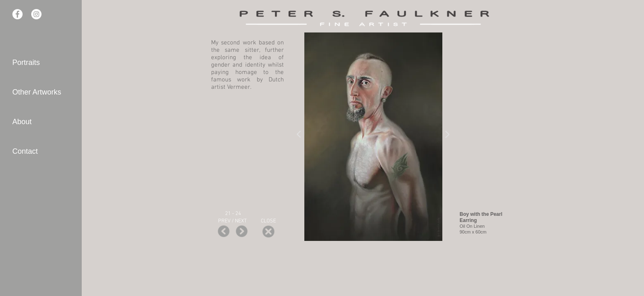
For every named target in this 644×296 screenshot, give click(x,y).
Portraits (26, 62)
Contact (25, 151)
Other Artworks (37, 92)
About (22, 122)
